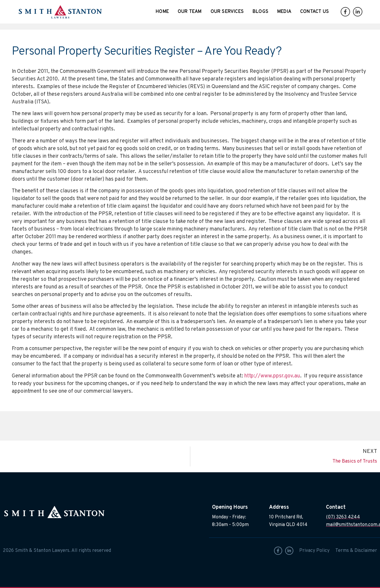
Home (162, 12)
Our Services (227, 12)
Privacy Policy (314, 551)
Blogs (260, 12)
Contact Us (315, 12)
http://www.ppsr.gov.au (272, 376)
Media (284, 12)
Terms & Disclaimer (356, 551)
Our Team (190, 12)
